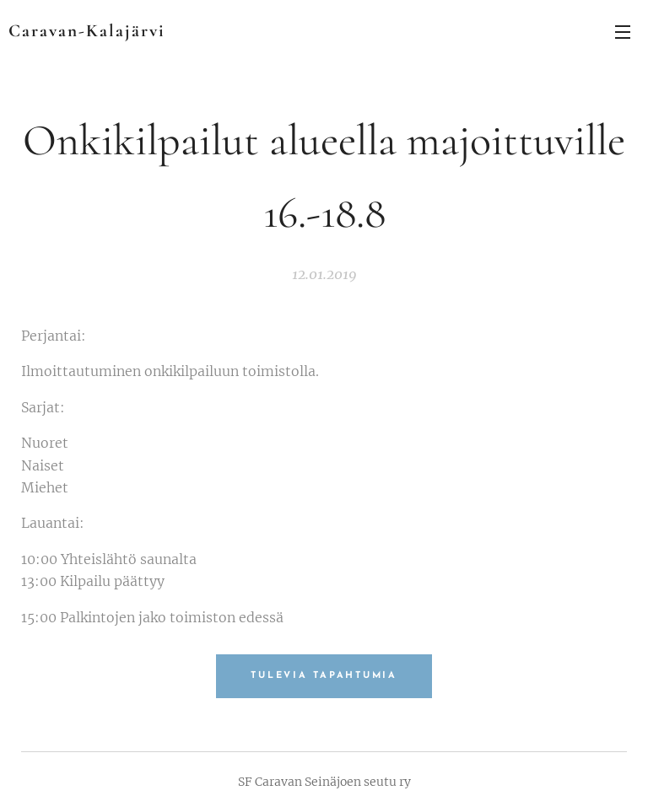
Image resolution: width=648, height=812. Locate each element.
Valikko (623, 32)
